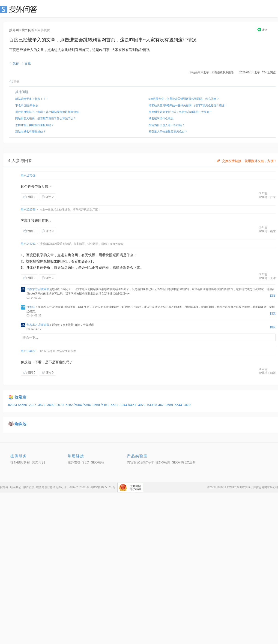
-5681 (114, 405)
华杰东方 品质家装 (38, 289)
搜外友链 (74, 462)
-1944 (123, 405)
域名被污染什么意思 (161, 118)
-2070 (60, 405)
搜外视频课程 (20, 462)
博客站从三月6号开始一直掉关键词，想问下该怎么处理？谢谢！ (188, 105)
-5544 (178, 405)
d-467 (160, 405)
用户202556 (28, 210)
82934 (13, 405)
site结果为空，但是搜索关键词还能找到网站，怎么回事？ (184, 99)
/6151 (105, 405)
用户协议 (29, 487)
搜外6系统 (163, 462)
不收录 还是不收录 (27, 105)
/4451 (133, 405)
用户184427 (28, 351)
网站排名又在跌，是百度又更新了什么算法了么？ (46, 118)
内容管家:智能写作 (140, 462)
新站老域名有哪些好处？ (30, 132)
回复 (273, 296)
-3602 (51, 405)
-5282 (69, 405)
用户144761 (28, 244)
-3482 (187, 405)
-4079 (142, 405)
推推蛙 (31, 307)
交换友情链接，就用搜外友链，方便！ (247, 161)
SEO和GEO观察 (184, 462)
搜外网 (14, 30)
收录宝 (20, 397)
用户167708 (28, 176)
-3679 (42, 405)
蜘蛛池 (20, 424)
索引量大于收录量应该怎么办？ (168, 132)
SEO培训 (38, 462)
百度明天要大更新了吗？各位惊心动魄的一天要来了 (180, 112)
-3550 (96, 405)
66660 (23, 405)
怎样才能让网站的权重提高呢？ (35, 125)
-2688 (169, 405)
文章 (28, 63)
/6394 (87, 405)
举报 (14, 82)
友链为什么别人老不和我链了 (167, 125)
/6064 (78, 405)
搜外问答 (28, 30)
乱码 (66, 362)
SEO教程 (98, 462)
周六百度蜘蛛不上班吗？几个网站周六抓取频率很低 (47, 112)
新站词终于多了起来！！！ (32, 99)
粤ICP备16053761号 (103, 487)
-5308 (151, 405)
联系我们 (16, 487)
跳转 (16, 63)
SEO (20, 9)
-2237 (33, 405)
